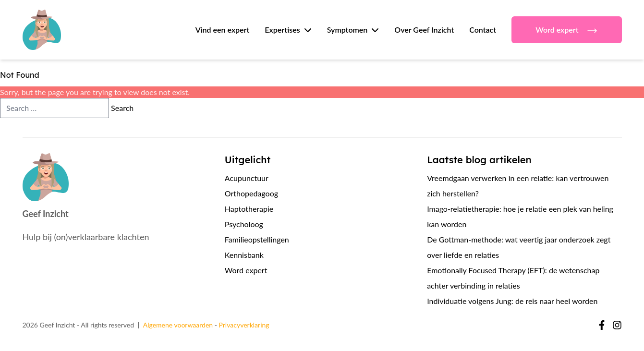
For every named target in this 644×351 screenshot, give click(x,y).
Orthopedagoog (251, 193)
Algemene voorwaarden (178, 325)
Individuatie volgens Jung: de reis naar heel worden (512, 301)
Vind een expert (223, 30)
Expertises (282, 30)
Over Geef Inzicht (424, 30)
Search (122, 108)
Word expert (566, 31)
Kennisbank (244, 255)
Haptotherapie (249, 209)
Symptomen (347, 30)
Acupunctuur (247, 178)
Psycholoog (244, 224)
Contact (483, 30)
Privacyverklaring (244, 325)
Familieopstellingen (257, 239)
